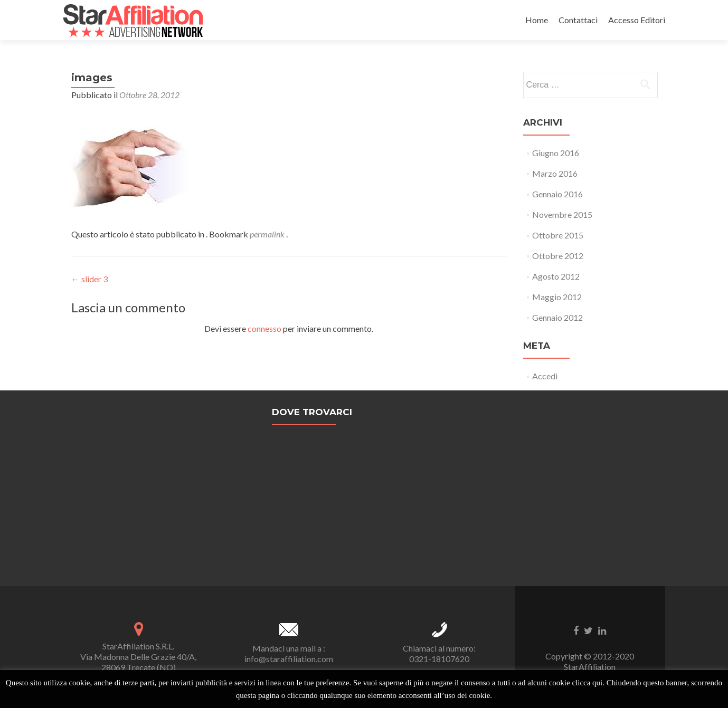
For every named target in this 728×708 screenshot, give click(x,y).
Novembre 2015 (562, 214)
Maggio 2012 (557, 297)
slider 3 (89, 279)
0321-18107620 (439, 659)
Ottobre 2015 (558, 235)
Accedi (545, 376)
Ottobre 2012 (558, 256)
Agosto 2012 (556, 276)
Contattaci (578, 20)
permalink (268, 234)
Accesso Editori (637, 20)
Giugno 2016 (556, 153)
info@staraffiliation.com (289, 659)
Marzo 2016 (555, 173)
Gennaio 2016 (557, 194)
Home (537, 20)
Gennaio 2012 (557, 317)
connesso (264, 328)
